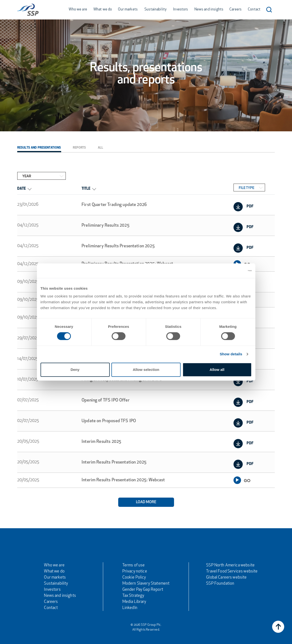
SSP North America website (230, 565)
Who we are (78, 10)
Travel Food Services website (232, 571)
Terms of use (134, 565)
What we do (103, 10)
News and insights (209, 10)
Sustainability (155, 10)
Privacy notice (135, 571)
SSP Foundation (220, 584)
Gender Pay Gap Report (143, 590)
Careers (235, 10)
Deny (75, 370)
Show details (231, 354)
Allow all (217, 370)
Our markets (128, 10)
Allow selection (146, 370)
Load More (146, 502)
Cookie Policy (134, 577)
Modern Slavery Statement (146, 584)
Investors (180, 10)
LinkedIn (130, 608)
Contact (254, 10)
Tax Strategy (133, 596)
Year (27, 176)
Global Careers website (226, 577)
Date (24, 189)
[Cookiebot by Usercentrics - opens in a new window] (230, 271)
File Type (246, 188)
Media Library (134, 602)
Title (89, 189)
